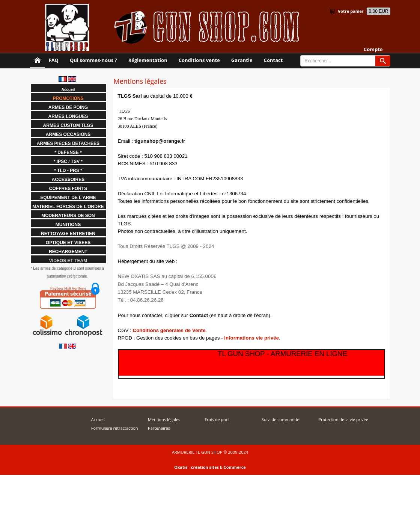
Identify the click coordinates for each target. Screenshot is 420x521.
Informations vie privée (251, 338)
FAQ (54, 60)
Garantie (242, 60)
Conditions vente (199, 60)
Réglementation (148, 60)
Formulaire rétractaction (115, 428)
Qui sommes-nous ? (93, 60)
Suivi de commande (280, 419)
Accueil (98, 419)
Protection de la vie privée (343, 419)
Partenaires (159, 428)
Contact (273, 60)
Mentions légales (164, 419)
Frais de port (217, 419)
